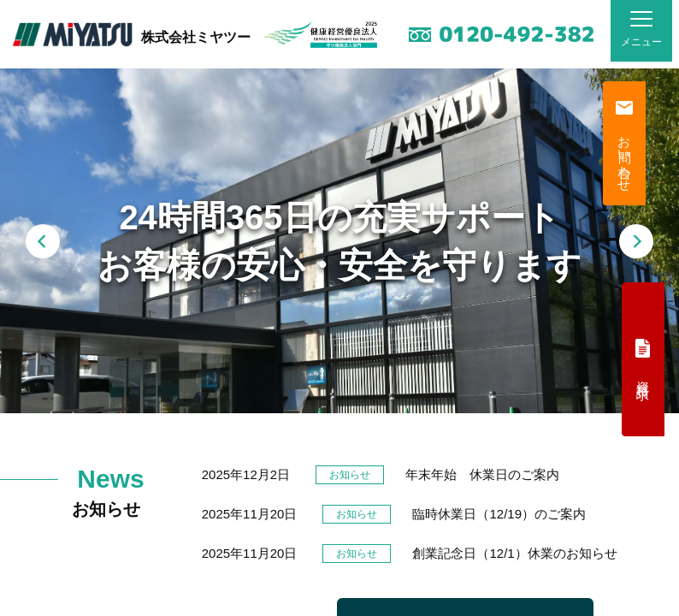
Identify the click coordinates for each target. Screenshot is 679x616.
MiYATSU (73, 35)
